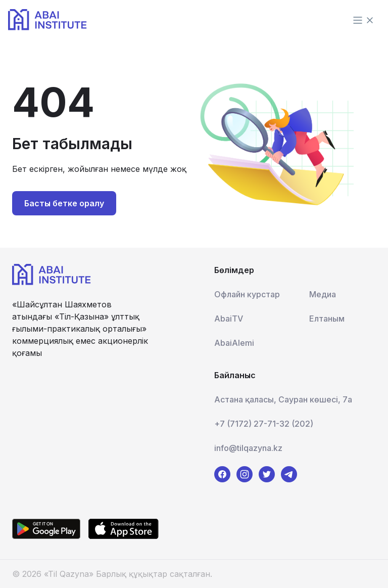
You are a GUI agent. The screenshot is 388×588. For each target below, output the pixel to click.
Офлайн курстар (247, 294)
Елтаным (327, 319)
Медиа (323, 294)
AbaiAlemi (234, 343)
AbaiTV (229, 319)
